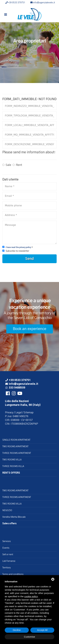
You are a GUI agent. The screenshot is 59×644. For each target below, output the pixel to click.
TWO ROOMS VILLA (12, 460)
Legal (19, 413)
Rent (19, 165)
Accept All (42, 630)
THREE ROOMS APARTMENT (17, 453)
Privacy (9, 413)
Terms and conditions (13, 574)
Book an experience (30, 329)
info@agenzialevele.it (43, 3)
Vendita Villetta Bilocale (14, 517)
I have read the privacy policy (18, 247)
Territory (7, 568)
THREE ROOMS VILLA (13, 466)
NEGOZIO (7, 510)
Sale (8, 165)
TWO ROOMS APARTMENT (15, 447)
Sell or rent (8, 555)
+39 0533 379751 (15, 3)
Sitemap (29, 413)
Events (6, 548)
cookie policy (31, 596)
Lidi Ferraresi (9, 561)
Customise (29, 637)
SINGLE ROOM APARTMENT (16, 440)
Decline (17, 630)
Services (7, 541)
